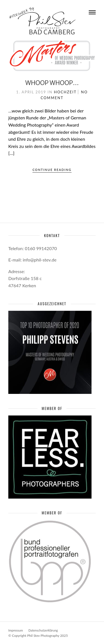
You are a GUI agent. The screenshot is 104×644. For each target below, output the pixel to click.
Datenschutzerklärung (43, 630)
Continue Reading (52, 170)
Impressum (16, 630)
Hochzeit (65, 92)
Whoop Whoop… (52, 83)
